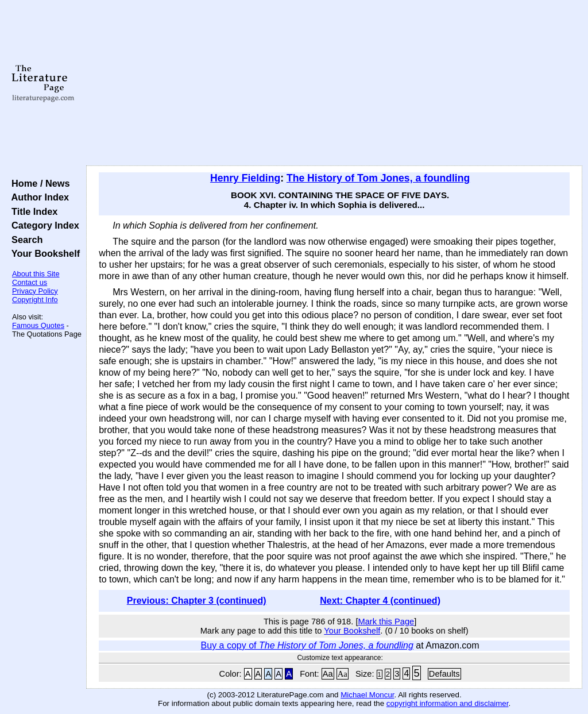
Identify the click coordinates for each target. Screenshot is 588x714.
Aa (328, 674)
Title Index (32, 211)
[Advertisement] (334, 83)
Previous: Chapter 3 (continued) (197, 601)
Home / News (38, 183)
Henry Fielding (245, 178)
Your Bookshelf (43, 253)
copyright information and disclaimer (448, 703)
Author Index (38, 197)
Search (24, 240)
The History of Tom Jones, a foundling (378, 178)
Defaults (444, 674)
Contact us (30, 282)
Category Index (43, 225)
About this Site (36, 274)
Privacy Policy (35, 291)
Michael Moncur (367, 695)
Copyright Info (35, 300)
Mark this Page (386, 622)
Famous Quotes (38, 325)
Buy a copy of (307, 645)
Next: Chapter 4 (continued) (380, 601)
